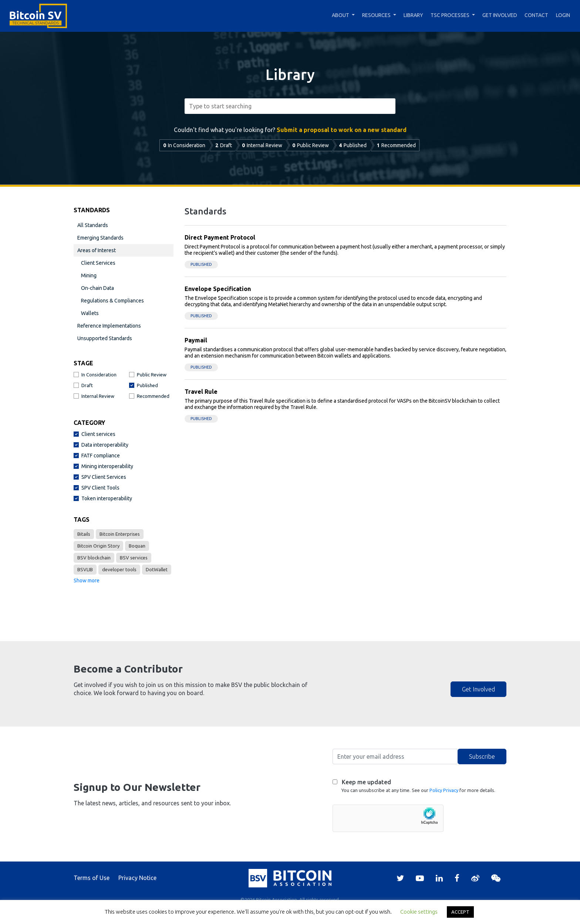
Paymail (196, 340)
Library (413, 15)
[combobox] (290, 106)
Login (563, 15)
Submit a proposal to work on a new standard (342, 130)
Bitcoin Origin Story (98, 546)
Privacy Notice (137, 878)
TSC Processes (450, 15)
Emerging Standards (100, 238)
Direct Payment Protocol (220, 237)
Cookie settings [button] (419, 912)
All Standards (93, 225)
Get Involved (500, 15)
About (340, 15)
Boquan (137, 546)
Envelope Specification (218, 289)
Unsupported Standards (105, 338)
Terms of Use (92, 878)
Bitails (84, 534)
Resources (376, 15)
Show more (87, 581)
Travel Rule (201, 392)
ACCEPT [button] (460, 912)
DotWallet (157, 569)
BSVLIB (85, 569)
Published (201, 264)
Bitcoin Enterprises (120, 534)
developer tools (119, 569)
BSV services (134, 558)
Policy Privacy (444, 790)
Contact (536, 15)
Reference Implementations (109, 326)
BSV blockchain (94, 558)
